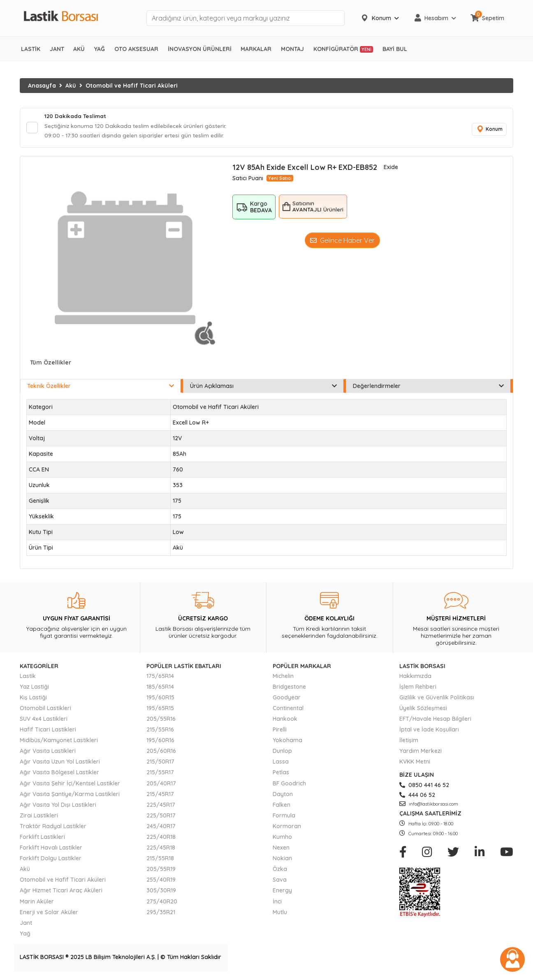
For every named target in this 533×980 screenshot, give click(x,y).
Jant (26, 924)
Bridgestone (289, 688)
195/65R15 (160, 709)
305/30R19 (161, 892)
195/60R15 (160, 699)
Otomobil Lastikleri (45, 709)
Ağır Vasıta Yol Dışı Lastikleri (58, 806)
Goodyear (287, 699)
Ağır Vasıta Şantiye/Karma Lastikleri (70, 795)
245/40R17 (161, 827)
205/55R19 (161, 871)
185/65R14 (160, 688)
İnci (277, 903)
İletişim (409, 742)
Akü (71, 86)
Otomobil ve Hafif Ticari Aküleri (132, 86)
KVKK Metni (415, 763)
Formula (284, 817)
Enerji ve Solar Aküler (49, 913)
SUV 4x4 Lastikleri (44, 720)
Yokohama (287, 742)
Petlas (281, 774)
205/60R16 (161, 752)
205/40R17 (161, 785)
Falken (282, 806)
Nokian (282, 860)
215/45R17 (160, 795)
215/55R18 (160, 860)
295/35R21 (161, 913)
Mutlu (280, 913)
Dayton (283, 795)
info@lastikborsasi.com (429, 805)
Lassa (281, 763)
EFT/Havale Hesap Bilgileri (435, 720)
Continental (288, 709)
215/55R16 (160, 731)
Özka (280, 871)
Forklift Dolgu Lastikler (51, 860)
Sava (280, 881)
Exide (391, 169)
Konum (489, 130)
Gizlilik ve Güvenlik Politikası (437, 699)
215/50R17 (160, 763)
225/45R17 (161, 806)
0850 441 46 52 (424, 786)
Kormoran (287, 827)
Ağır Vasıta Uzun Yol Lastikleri (60, 763)
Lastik (28, 677)
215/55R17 (160, 774)
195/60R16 (160, 742)
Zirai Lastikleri (39, 817)
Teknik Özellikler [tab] (101, 388)
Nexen (281, 849)
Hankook (285, 720)
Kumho (282, 838)
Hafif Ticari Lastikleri (48, 731)
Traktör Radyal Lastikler (53, 827)
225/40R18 (161, 838)
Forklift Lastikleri (42, 838)
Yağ (25, 935)
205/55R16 (161, 720)
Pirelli (280, 731)
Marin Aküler (37, 903)
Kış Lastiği (33, 699)
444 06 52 (417, 796)
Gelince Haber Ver (342, 242)
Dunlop (282, 752)
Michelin (283, 677)
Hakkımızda (415, 677)
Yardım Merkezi (421, 752)
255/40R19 (161, 881)
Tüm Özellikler (51, 364)
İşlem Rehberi (418, 688)
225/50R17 (161, 817)
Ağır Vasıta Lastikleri (48, 752)
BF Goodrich (289, 785)
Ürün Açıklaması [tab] (263, 388)
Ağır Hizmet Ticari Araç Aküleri (61, 892)
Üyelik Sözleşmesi (423, 709)
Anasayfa (42, 86)
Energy (282, 892)
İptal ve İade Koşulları (429, 731)
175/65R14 (160, 677)
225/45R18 (161, 849)
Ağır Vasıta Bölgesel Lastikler (59, 774)
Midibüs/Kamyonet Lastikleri (59, 742)
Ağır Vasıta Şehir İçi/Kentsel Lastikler (70, 785)
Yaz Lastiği (34, 688)
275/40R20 (162, 903)
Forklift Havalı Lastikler (51, 849)
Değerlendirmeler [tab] (428, 388)
